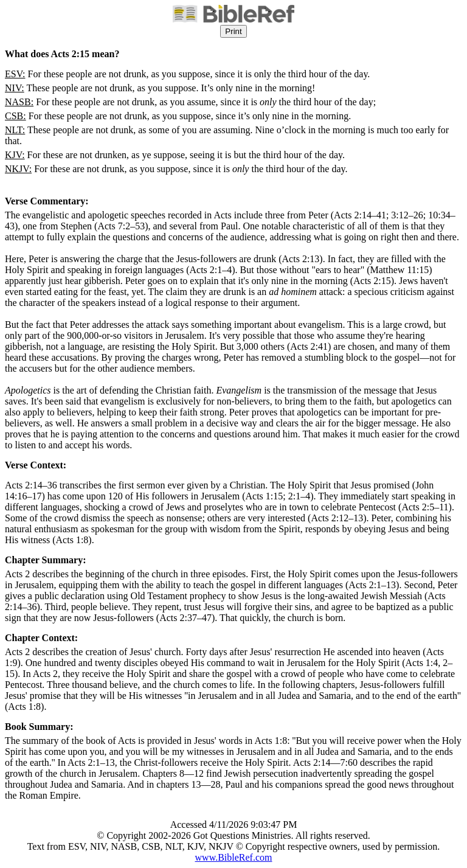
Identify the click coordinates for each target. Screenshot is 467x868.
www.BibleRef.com (234, 857)
